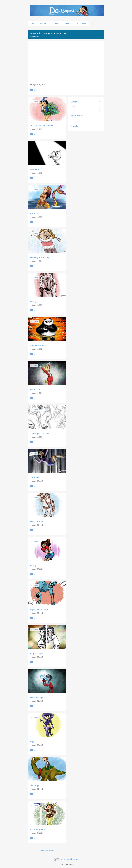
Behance (44, 23)
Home (32, 23)
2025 (74, 107)
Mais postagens (47, 850)
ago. (75, 111)
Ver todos (34, 37)
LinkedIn (67, 23)
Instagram (82, 23)
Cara (56, 23)
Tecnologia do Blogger (66, 859)
